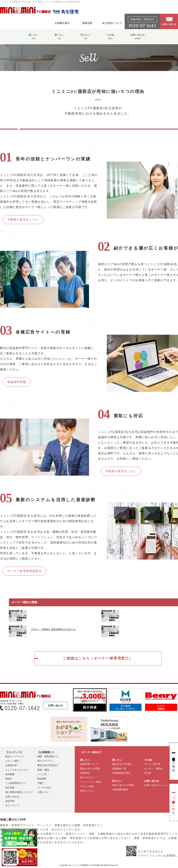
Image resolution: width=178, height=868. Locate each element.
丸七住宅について (112, 23)
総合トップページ (15, 757)
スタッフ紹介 (12, 761)
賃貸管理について (89, 765)
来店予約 (10, 802)
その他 (110, 38)
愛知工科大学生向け (48, 766)
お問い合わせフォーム (156, 786)
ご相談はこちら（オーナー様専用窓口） (98, 659)
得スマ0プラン (88, 778)
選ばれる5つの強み (122, 765)
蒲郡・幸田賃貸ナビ (48, 757)
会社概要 (10, 775)
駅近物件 (42, 779)
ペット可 (42, 775)
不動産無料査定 (120, 790)
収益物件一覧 (119, 769)
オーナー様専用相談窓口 (25, 571)
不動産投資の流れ (121, 774)
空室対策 (85, 774)
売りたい (85, 38)
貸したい (33, 38)
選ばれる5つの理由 (90, 769)
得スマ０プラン (45, 761)
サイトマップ (12, 806)
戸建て (41, 784)
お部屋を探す (62, 23)
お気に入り (43, 793)
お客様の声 (11, 766)
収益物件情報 (17, 382)
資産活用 (87, 23)
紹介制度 (10, 788)
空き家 (148, 774)
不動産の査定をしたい (23, 220)
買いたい (59, 38)
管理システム (87, 791)
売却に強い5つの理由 (123, 786)
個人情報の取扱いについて (19, 793)
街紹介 (9, 779)
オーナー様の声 (152, 765)
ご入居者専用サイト (16, 784)
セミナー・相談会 (153, 769)
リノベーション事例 (91, 782)
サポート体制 (87, 787)
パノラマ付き (44, 788)
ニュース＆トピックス (17, 770)
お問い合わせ (137, 38)
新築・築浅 (43, 770)
